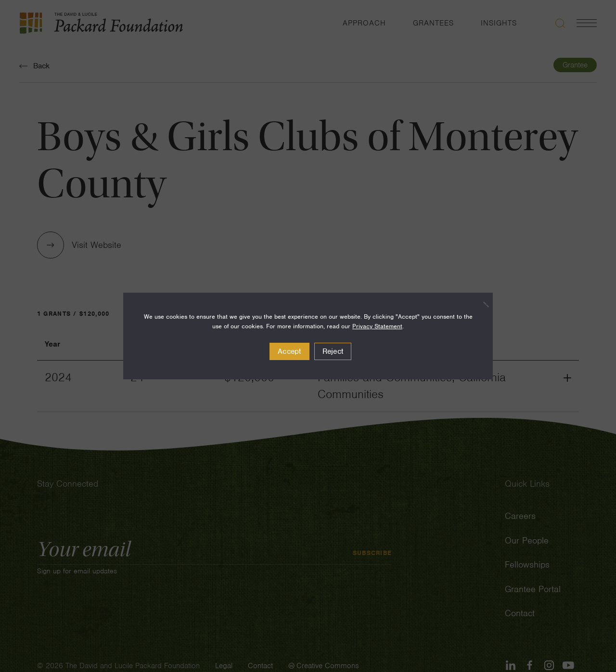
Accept (289, 351)
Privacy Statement (377, 326)
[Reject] (481, 304)
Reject (333, 351)
